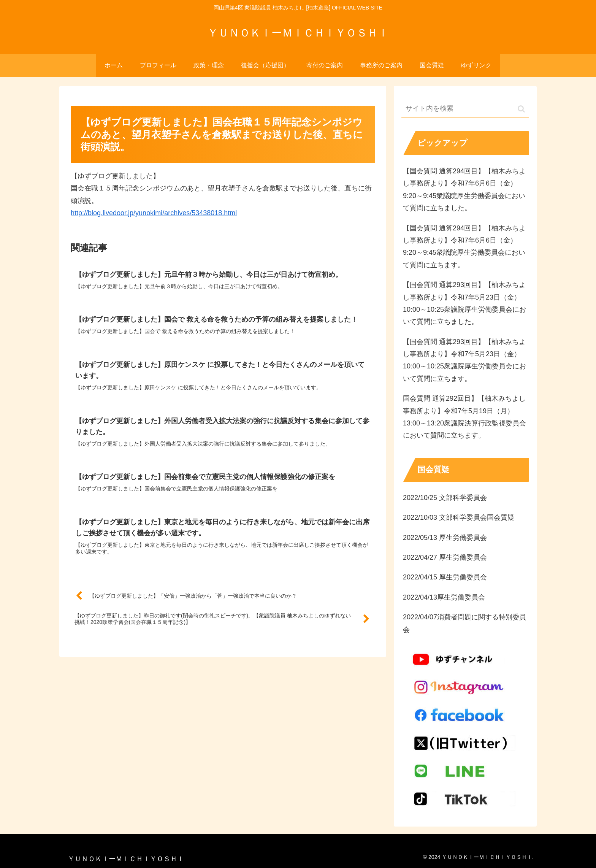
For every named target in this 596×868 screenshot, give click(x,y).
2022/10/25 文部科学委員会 (445, 498)
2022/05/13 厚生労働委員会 (445, 538)
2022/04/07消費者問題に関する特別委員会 (464, 623)
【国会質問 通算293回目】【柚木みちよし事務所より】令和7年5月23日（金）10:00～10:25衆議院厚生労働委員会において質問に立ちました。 (464, 303)
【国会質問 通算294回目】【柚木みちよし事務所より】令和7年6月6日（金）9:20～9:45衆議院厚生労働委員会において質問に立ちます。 (464, 247)
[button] (521, 109)
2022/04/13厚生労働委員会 (444, 597)
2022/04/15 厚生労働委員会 (445, 577)
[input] (465, 109)
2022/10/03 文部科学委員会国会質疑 (459, 517)
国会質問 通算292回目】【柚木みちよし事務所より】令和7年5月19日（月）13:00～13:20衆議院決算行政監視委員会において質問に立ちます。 (464, 417)
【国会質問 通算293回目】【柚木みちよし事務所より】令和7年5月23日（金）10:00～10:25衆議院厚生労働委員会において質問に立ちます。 (464, 360)
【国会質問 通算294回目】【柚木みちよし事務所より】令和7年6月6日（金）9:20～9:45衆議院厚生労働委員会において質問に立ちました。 (464, 190)
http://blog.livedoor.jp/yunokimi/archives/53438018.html (154, 213)
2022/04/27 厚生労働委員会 (445, 557)
